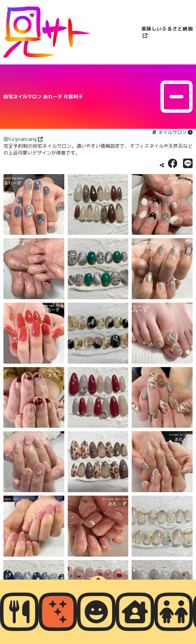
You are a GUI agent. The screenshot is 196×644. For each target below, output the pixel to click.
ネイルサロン (172, 132)
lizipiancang (22, 139)
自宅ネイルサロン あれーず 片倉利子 (43, 96)
